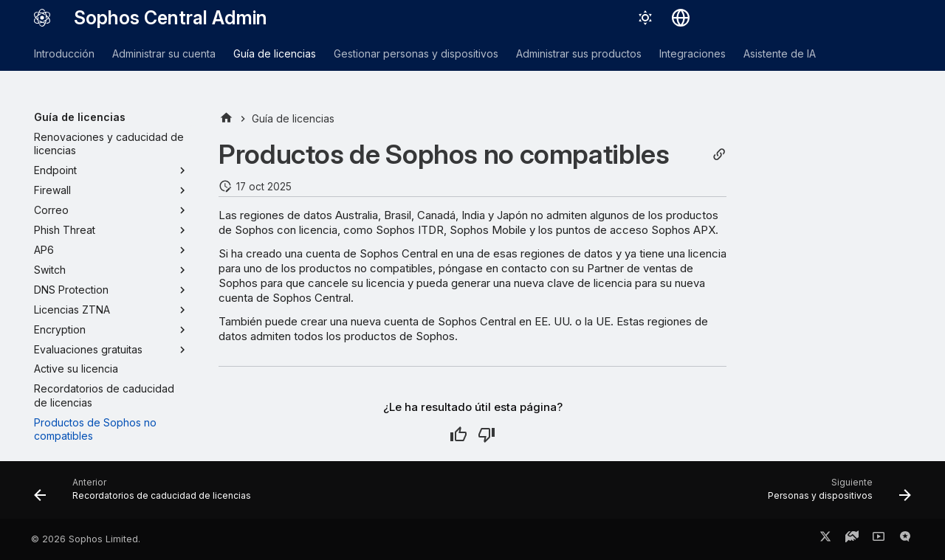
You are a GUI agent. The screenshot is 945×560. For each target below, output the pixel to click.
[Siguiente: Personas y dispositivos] (835, 494)
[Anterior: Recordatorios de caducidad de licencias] (147, 494)
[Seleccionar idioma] (681, 18)
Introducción (64, 53)
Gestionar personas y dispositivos (416, 53)
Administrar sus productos (579, 53)
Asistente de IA (780, 53)
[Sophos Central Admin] (42, 18)
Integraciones (693, 53)
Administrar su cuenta (164, 53)
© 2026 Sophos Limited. (86, 539)
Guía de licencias (275, 53)
